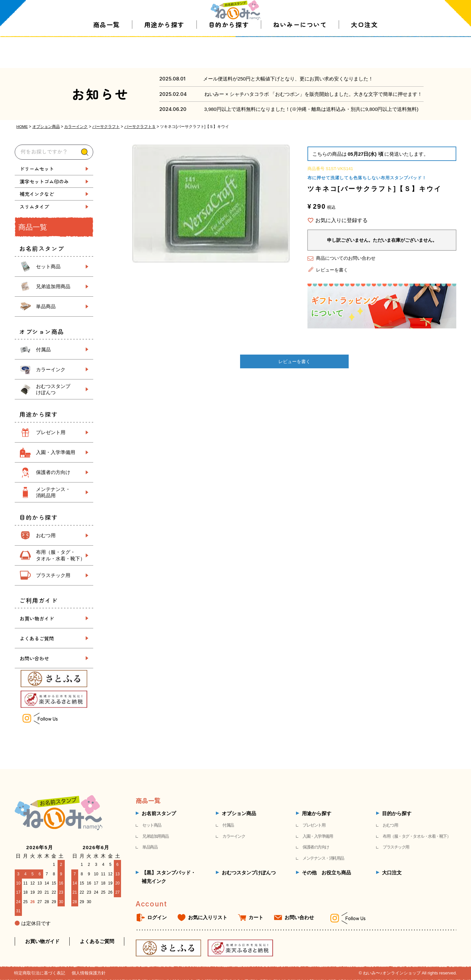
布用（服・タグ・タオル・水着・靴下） (417, 836)
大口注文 (364, 55)
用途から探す (164, 55)
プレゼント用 (51, 432)
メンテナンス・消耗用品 (323, 858)
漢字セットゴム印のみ (44, 181)
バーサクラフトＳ (140, 127)
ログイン (157, 917)
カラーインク (76, 127)
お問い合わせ (34, 658)
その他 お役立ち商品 (326, 873)
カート (256, 917)
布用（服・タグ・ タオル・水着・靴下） (61, 555)
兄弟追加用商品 (53, 286)
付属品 (43, 350)
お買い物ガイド (37, 618)
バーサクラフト (106, 127)
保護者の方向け (53, 472)
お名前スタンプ (159, 813)
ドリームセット (37, 169)
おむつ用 (46, 535)
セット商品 (48, 266)
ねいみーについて (300, 55)
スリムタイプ (34, 207)
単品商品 (46, 306)
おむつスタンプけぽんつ (249, 873)
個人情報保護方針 (89, 973)
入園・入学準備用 (56, 452)
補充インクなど (37, 194)
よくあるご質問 (37, 638)
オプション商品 (46, 127)
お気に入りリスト (208, 917)
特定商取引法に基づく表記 (40, 973)
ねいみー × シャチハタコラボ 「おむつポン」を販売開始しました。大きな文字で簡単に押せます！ (313, 94)
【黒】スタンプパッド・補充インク (169, 877)
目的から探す (229, 55)
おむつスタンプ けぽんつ (53, 389)
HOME (22, 127)
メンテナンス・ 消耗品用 (53, 492)
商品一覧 (107, 55)
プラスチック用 (53, 575)
